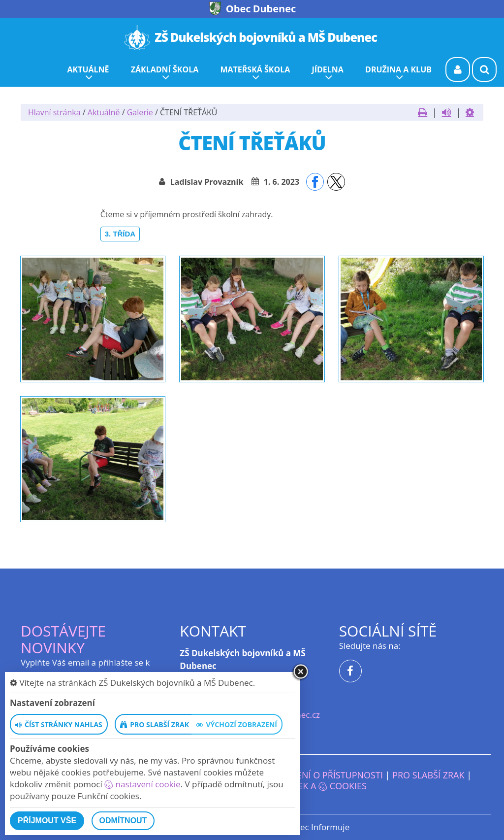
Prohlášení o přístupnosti (320, 775)
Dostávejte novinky (63, 639)
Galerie (140, 112)
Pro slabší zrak (428, 775)
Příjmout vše (47, 821)
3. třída (120, 234)
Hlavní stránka (54, 112)
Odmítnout (123, 821)
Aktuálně (104, 112)
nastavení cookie (142, 784)
